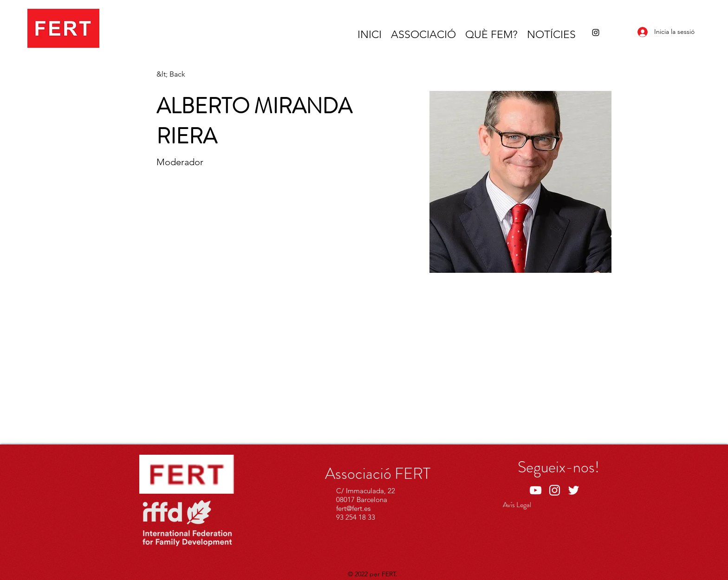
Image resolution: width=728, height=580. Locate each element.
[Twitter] (574, 490)
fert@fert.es (353, 508)
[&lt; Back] (175, 74)
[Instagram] (596, 32)
